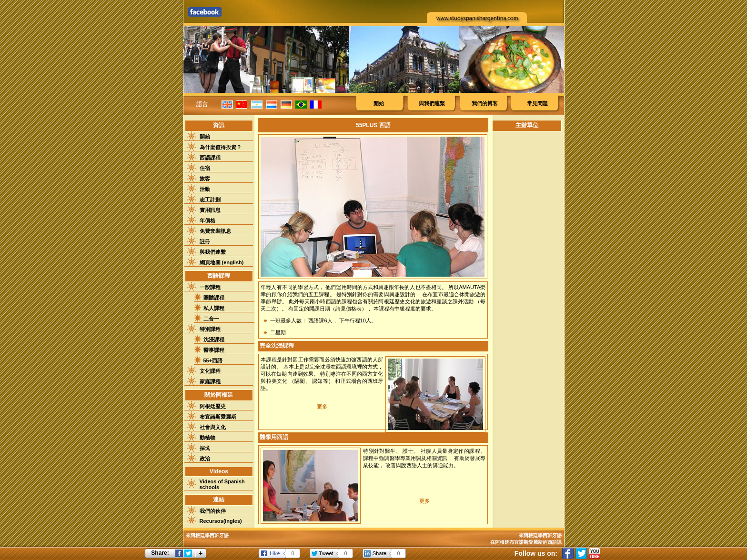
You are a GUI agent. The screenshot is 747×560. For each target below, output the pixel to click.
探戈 (205, 448)
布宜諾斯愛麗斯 (218, 417)
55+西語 (213, 360)
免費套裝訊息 (215, 231)
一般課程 (210, 287)
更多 (322, 407)
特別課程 (210, 329)
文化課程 (210, 371)
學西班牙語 (550, 535)
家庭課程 (210, 381)
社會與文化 (213, 427)
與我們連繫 (432, 103)
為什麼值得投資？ (221, 147)
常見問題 (537, 103)
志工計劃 (210, 200)
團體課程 (214, 298)
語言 (202, 104)
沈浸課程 (214, 340)
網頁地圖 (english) (222, 262)
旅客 (205, 179)
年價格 (207, 220)
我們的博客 (485, 103)
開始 (379, 103)
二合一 (211, 319)
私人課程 (214, 308)
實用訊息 (210, 210)
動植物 (207, 438)
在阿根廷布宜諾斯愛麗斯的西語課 (526, 542)
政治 (205, 459)
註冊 (205, 241)
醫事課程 (214, 350)
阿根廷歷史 (213, 406)
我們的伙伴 (213, 511)
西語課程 (210, 158)
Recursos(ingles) (221, 521)
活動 (205, 189)
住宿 (205, 168)
